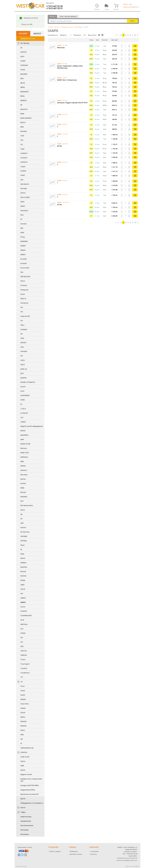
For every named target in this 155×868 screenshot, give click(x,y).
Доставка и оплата (76, 854)
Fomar (23, 294)
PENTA (23, 558)
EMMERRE (24, 241)
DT (21, 219)
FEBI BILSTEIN (25, 277)
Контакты (94, 854)
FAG (22, 272)
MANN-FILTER (25, 444)
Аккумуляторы (26, 821)
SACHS (23, 589)
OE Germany (25, 532)
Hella (22, 338)
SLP (22, 642)
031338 (65, 64)
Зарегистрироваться (131, 7)
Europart (24, 263)
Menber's (24, 470)
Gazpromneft (25, 316)
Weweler (24, 726)
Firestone (24, 285)
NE (21, 514)
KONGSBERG (25, 395)
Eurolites (24, 259)
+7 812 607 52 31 (54, 8)
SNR (22, 646)
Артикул (52, 16)
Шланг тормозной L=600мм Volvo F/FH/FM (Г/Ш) (70, 67)
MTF (22, 501)
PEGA (22, 554)
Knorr (22, 391)
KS (21, 404)
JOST (22, 373)
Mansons (24, 448)
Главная (50, 27)
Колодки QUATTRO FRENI (30, 785)
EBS (22, 228)
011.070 (65, 134)
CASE (22, 136)
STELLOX (24, 651)
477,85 (59, 205)
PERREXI (23, 563)
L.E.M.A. (23, 409)
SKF (22, 638)
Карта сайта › (133, 856)
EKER (22, 233)
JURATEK (24, 378)
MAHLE (23, 431)
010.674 (65, 195)
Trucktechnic (25, 673)
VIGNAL (23, 708)
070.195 (65, 115)
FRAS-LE (23, 299)
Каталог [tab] (23, 34)
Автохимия (24, 830)
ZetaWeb (136, 866)
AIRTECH (24, 52)
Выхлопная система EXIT (30, 794)
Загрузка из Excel (27, 18)
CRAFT (23, 175)
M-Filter (23, 483)
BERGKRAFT (25, 92)
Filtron (23, 281)
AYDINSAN (24, 65)
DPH (22, 215)
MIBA (22, 488)
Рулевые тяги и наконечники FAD (31, 780)
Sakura (23, 761)
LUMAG (23, 422)
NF (21, 519)
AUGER (23, 61)
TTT (22, 677)
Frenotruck (24, 303)
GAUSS (23, 770)
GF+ (22, 321)
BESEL (23, 96)
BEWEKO (24, 100)
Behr (22, 78)
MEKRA (23, 466)
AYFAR (23, 70)
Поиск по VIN (24, 25)
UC (22, 682)
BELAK (23, 83)
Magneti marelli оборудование (32, 426)
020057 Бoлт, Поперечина (67, 80)
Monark (23, 492)
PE (21, 549)
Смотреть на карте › (131, 852)
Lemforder (24, 413)
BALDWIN (24, 74)
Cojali (22, 149)
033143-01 (66, 202)
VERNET (23, 699)
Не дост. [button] (97, 55)
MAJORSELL (25, 435)
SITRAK (23, 633)
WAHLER (23, 721)
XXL (22, 739)
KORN (23, 400)
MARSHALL (24, 457)
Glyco (22, 325)
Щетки (23, 799)
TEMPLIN (24, 655)
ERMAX (23, 250)
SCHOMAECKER (26, 616)
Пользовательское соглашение (127, 858)
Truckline (24, 668)
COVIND (23, 171)
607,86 (59, 146)
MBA (22, 461)
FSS (22, 307)
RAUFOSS (24, 567)
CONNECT (24, 153)
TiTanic (23, 660)
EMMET (23, 246)
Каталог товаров (55, 851)
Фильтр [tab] (37, 34)
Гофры (23, 812)
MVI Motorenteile (27, 505)
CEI (22, 144)
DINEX (23, 206)
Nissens (23, 527)
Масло (23, 807)
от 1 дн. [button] (97, 91)
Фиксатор (61, 48)
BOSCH (23, 122)
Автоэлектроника (27, 825)
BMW (22, 114)
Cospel (23, 166)
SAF (22, 594)
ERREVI (23, 255)
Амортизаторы (26, 817)
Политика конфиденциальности (127, 860)
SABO (22, 585)
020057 (65, 78)
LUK (22, 417)
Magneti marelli (26, 774)
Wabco (23, 717)
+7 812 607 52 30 (54, 6)
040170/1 (65, 144)
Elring (23, 237)
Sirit (22, 629)
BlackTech (24, 109)
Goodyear (24, 329)
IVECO (23, 365)
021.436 (65, 45)
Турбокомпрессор (27, 748)
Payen (23, 545)
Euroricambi (25, 268)
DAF (22, 180)
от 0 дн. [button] (97, 46)
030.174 (65, 162)
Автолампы (25, 834)
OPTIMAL (24, 541)
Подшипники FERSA (28, 790)
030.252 (65, 181)
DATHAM (24, 188)
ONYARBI (24, 536)
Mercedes (24, 475)
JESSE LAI (24, 369)
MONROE (24, 497)
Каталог (57, 27)
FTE (22, 312)
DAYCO (23, 193)
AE (21, 48)
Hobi (22, 347)
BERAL (23, 87)
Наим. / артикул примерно (68, 16)
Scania (23, 607)
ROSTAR (23, 576)
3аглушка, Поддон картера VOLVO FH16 (72, 103)
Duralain (24, 224)
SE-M (22, 620)
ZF (21, 743)
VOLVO (23, 713)
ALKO (22, 56)
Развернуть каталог (28, 38)
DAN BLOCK (25, 184)
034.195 (65, 100)
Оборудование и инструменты (32, 803)
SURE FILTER (25, 757)
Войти (126, 4)
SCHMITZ (24, 611)
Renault (23, 571)
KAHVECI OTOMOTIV (28, 382)
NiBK (22, 766)
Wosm (23, 730)
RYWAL (23, 580)
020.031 (65, 124)
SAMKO (23, 598)
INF (22, 356)
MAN (22, 439)
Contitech (24, 158)
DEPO (22, 202)
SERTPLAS (24, 624)
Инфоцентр (74, 851)
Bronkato (24, 131)
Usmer (23, 691)
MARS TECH (25, 453)
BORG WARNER (26, 118)
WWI (22, 735)
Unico (22, 686)
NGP (22, 523)
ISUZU (23, 360)
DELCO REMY (25, 197)
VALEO (23, 695)
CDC (22, 140)
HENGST (23, 343)
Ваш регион (50, 3)
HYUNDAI (24, 351)
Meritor (23, 479)
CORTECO (24, 162)
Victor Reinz (25, 704)
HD (22, 334)
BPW (22, 127)
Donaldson (24, 211)
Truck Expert (25, 664)
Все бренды (25, 43)
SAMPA (23, 602)
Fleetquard (24, 290)
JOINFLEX (24, 752)
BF (21, 105)
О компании (94, 851)
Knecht (23, 387)
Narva (23, 510)
